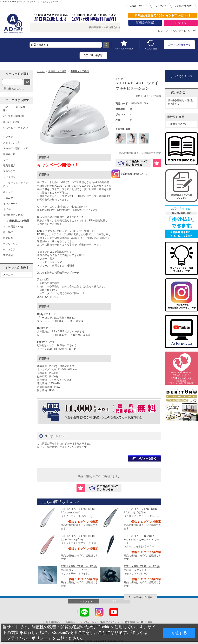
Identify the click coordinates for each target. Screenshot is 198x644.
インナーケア (11, 204)
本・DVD (8, 232)
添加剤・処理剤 (12, 122)
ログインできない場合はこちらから (178, 31)
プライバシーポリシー (27, 638)
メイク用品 (9, 177)
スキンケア (9, 171)
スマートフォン (84, 601)
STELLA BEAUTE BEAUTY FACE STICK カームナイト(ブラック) (142, 540)
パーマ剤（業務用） (14, 116)
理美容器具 (9, 166)
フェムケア (9, 198)
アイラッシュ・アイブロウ (15, 185)
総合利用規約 (53, 622)
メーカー (8, 274)
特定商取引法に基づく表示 (139, 622)
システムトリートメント (15, 129)
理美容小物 (9, 154)
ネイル (7, 209)
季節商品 (8, 255)
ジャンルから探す (17, 267)
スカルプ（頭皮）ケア (15, 148)
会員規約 (70, 622)
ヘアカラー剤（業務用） (14, 109)
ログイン (69, 447)
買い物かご (178, 92)
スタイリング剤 (12, 143)
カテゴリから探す (17, 100)
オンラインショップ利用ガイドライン (100, 622)
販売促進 (8, 238)
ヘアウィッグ (11, 244)
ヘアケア (8, 137)
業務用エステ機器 (13, 215)
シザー (7, 160)
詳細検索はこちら (14, 89)
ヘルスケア (9, 249)
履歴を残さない (179, 124)
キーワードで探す (17, 74)
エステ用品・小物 (13, 227)
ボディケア (9, 192)
